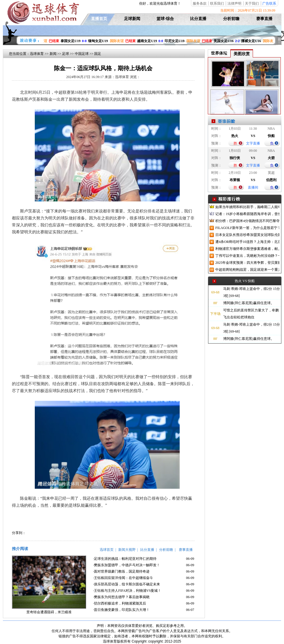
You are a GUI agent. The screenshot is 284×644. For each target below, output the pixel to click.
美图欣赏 (242, 54)
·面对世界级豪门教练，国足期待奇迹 (121, 571)
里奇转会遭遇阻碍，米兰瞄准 (49, 612)
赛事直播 (264, 19)
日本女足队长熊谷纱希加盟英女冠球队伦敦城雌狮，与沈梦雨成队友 (247, 235)
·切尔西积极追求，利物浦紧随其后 (120, 603)
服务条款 (200, 3)
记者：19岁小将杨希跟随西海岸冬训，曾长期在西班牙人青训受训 (247, 214)
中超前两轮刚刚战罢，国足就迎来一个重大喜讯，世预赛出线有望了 (247, 270)
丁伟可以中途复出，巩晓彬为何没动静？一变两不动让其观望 (247, 256)
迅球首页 (107, 550)
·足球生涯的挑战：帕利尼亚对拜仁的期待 (125, 559)
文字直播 (253, 143)
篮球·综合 (165, 19)
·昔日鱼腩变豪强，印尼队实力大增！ (121, 610)
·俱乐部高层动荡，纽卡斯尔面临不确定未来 (126, 584)
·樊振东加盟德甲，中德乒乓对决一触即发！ (126, 565)
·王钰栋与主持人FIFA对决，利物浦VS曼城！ (127, 591)
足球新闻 (132, 19)
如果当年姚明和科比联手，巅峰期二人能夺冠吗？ (247, 207)
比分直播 (198, 19)
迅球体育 (37, 54)
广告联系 (269, 3)
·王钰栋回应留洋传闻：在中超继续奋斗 (123, 578)
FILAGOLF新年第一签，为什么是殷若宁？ (247, 228)
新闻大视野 (127, 550)
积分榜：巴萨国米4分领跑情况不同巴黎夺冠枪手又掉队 (247, 221)
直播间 (253, 187)
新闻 (53, 54)
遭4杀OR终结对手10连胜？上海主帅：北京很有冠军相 (247, 242)
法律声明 (234, 3)
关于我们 (252, 3)
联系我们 (217, 3)
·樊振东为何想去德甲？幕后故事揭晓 (121, 597)
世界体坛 (219, 53)
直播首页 (99, 19)
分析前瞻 (231, 19)
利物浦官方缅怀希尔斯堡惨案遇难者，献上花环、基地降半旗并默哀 (247, 249)
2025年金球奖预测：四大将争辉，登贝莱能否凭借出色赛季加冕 (247, 263)
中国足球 (82, 54)
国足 (98, 54)
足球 (65, 54)
